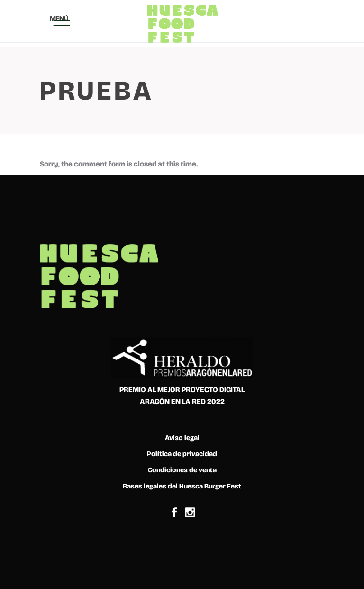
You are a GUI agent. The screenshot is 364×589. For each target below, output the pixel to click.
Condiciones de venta (182, 470)
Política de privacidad (182, 454)
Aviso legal (182, 438)
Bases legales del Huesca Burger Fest (182, 486)
